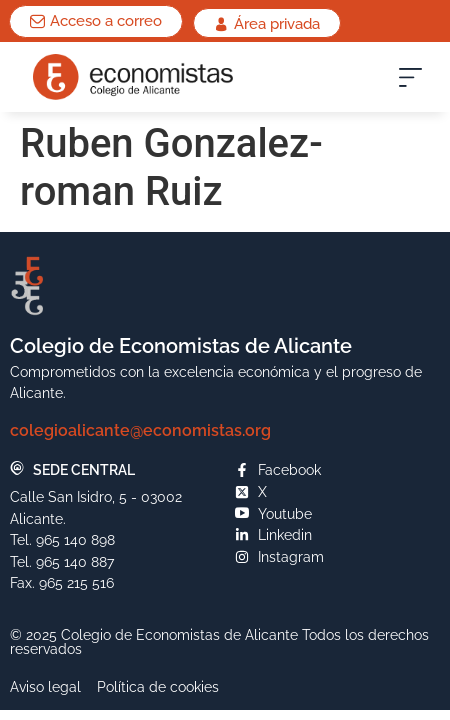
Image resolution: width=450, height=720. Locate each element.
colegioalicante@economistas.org (140, 430)
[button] (410, 82)
